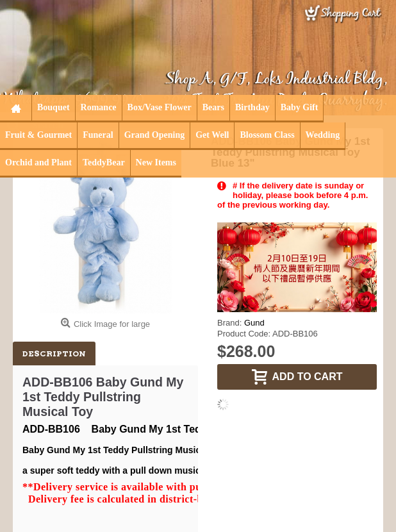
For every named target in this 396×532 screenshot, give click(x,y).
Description (54, 353)
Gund (254, 323)
